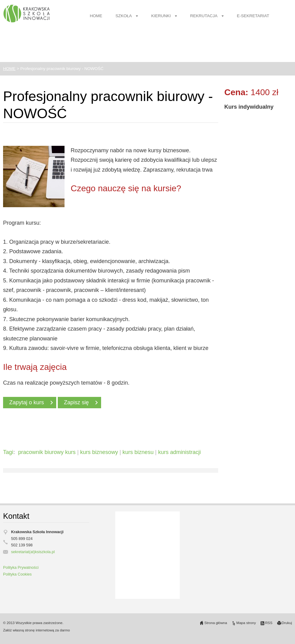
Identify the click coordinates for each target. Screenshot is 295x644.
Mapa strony (246, 623)
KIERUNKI (161, 16)
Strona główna (216, 623)
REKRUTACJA (204, 16)
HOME (96, 16)
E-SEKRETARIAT (253, 16)
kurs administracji (179, 452)
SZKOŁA (124, 16)
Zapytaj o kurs (27, 402)
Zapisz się (76, 402)
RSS (269, 623)
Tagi (8, 452)
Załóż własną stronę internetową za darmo (37, 630)
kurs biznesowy (99, 452)
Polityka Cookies (17, 574)
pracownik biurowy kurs (47, 452)
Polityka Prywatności (21, 568)
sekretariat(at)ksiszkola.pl (33, 552)
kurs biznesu (138, 452)
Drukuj (287, 623)
